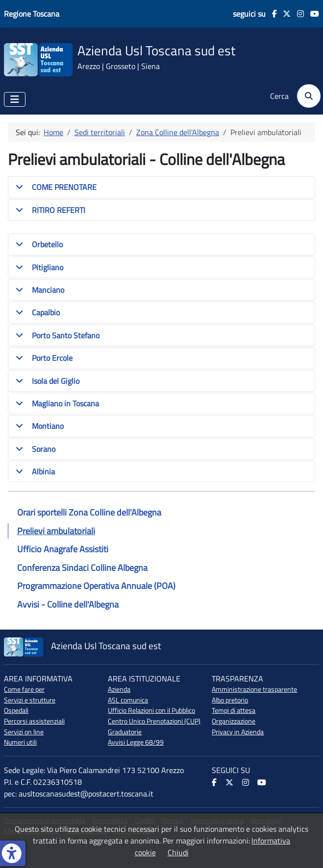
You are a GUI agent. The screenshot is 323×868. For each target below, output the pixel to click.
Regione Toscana (32, 14)
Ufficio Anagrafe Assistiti (63, 549)
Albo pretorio (230, 700)
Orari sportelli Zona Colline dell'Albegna (89, 512)
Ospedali (16, 710)
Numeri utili (20, 742)
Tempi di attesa (234, 710)
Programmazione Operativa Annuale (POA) (96, 586)
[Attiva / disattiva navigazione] (15, 99)
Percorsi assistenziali (34, 721)
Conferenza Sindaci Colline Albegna (82, 568)
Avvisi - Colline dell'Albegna (68, 604)
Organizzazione (234, 721)
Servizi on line (24, 732)
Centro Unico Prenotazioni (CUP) (154, 721)
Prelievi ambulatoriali (56, 531)
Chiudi (178, 852)
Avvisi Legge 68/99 (136, 742)
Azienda (119, 689)
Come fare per (24, 689)
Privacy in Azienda (238, 732)
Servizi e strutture (30, 700)
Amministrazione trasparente (254, 689)
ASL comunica (128, 700)
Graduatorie (125, 732)
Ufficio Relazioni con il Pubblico (151, 710)
